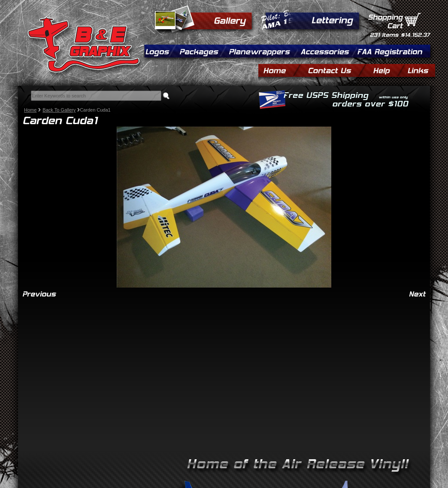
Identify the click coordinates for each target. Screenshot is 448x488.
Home (30, 110)
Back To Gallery (59, 110)
